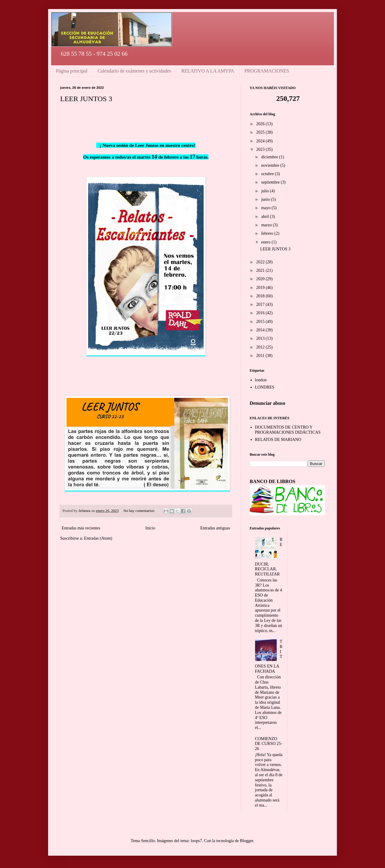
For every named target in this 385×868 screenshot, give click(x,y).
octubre (268, 174)
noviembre (271, 165)
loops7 (196, 841)
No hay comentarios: (140, 511)
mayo (266, 208)
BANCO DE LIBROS (273, 481)
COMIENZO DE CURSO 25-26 (269, 744)
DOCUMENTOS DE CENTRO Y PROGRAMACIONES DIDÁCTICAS (288, 430)
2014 (261, 330)
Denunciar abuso (267, 403)
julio (265, 191)
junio (266, 199)
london (261, 380)
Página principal (72, 71)
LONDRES (265, 387)
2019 (261, 288)
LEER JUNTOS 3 (86, 99)
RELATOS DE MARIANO (278, 440)
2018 (261, 296)
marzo (267, 225)
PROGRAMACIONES (267, 71)
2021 (261, 270)
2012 (261, 347)
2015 (261, 322)
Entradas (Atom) (98, 538)
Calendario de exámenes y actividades (134, 71)
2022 (261, 262)
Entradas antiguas (215, 528)
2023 (261, 149)
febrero (268, 233)
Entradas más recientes (81, 528)
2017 (261, 304)
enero (266, 242)
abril (265, 217)
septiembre (271, 182)
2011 (261, 356)
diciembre (270, 157)
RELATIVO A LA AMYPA (208, 71)
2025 (261, 132)
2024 (261, 141)
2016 (261, 313)
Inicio (150, 528)
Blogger (247, 841)
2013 (261, 338)
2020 (261, 279)
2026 (261, 124)
